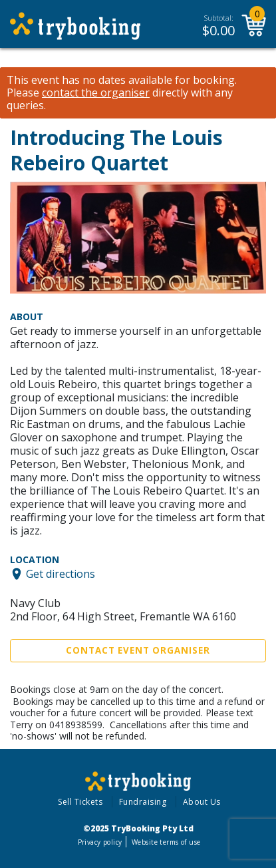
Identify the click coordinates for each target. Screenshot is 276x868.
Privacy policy (100, 842)
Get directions (61, 574)
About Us (202, 802)
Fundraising (143, 802)
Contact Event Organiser (138, 650)
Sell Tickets (80, 802)
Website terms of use (166, 842)
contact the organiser (96, 93)
